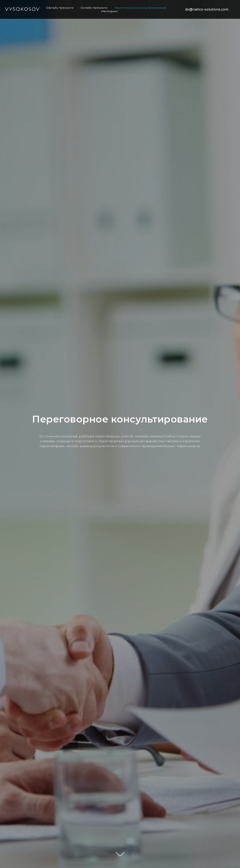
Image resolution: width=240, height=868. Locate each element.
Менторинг (110, 11)
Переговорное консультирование (140, 8)
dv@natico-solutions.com (207, 9)
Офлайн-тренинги (60, 8)
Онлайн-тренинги (94, 8)
